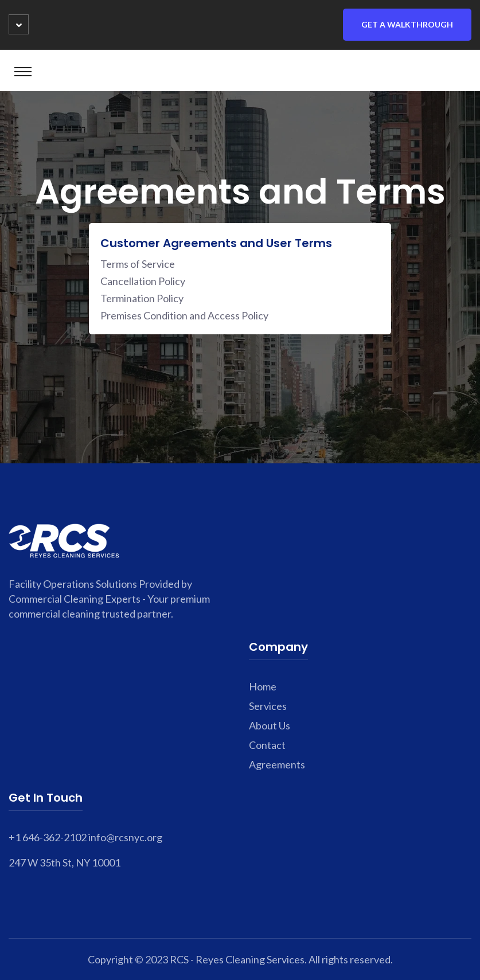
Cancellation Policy (143, 281)
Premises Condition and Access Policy (184, 315)
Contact (267, 745)
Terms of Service (138, 264)
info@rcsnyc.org (125, 837)
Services (268, 706)
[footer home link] (64, 539)
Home (263, 686)
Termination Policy (142, 298)
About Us (270, 725)
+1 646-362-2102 (48, 837)
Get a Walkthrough (407, 24)
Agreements (277, 764)
